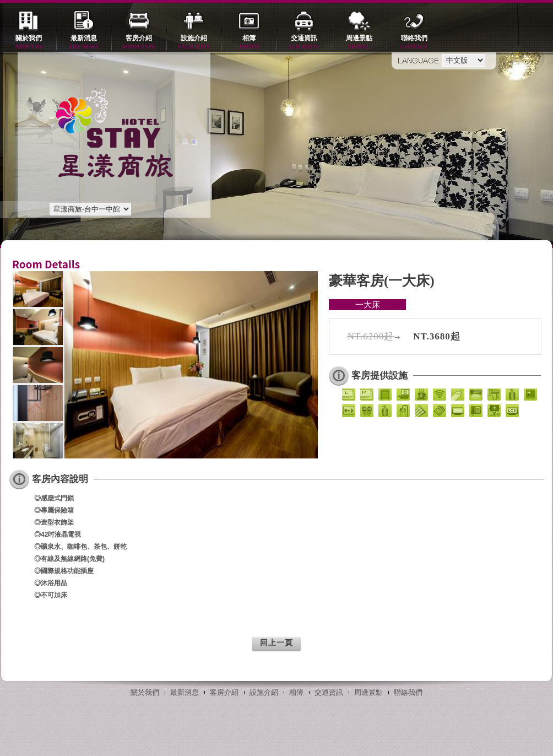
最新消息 (84, 43)
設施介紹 (194, 43)
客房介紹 (139, 43)
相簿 (249, 43)
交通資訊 (304, 43)
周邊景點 (359, 43)
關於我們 (29, 43)
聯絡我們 (414, 43)
